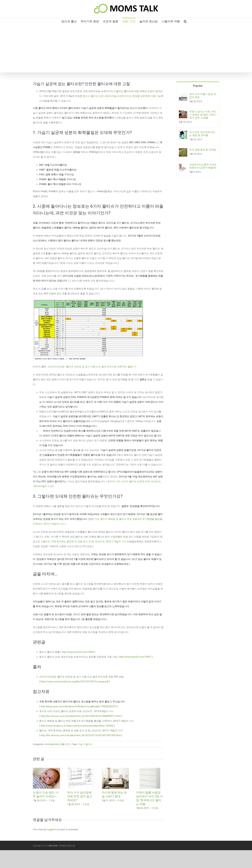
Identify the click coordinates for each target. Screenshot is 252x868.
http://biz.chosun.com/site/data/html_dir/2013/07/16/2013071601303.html (81, 735)
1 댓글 (52, 800)
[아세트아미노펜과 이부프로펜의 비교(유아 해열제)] (183, 166)
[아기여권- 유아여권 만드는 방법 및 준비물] (183, 133)
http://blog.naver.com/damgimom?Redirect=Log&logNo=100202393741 (79, 706)
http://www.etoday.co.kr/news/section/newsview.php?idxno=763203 (77, 726)
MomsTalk (53, 846)
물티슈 (89, 744)
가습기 (81, 744)
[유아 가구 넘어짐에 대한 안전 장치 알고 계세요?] (81, 769)
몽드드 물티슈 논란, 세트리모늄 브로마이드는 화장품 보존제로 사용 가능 (122, 96)
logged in (52, 829)
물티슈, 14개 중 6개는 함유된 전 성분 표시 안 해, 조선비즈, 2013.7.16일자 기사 (85, 542)
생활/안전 (65, 744)
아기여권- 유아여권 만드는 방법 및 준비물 (202, 134)
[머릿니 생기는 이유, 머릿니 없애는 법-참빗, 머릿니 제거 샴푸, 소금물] (183, 113)
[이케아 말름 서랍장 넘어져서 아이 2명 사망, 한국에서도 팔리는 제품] (150, 769)
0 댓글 (86, 804)
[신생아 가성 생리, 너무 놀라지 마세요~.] (46, 769)
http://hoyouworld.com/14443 (78, 652)
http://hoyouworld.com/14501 (135, 657)
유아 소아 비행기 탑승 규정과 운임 (203, 96)
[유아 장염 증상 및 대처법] (183, 151)
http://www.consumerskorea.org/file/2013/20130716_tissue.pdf (75, 682)
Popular (198, 86)
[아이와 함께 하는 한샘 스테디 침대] (115, 769)
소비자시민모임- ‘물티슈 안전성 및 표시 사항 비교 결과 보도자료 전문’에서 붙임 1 (91, 367)
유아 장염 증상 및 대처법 (203, 150)
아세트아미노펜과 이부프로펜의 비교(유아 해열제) (203, 166)
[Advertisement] (126, 48)
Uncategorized (52, 744)
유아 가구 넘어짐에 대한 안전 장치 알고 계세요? (80, 796)
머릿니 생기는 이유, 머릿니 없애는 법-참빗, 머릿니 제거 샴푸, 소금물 (203, 115)
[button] (185, 21)
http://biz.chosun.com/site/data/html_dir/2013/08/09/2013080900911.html (81, 716)
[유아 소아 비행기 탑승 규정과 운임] (183, 95)
